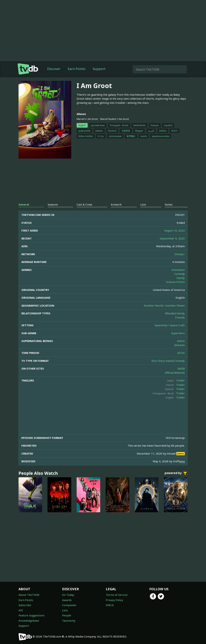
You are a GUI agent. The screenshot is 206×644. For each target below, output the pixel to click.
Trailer (180, 380)
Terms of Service (117, 595)
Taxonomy (69, 621)
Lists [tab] (143, 204)
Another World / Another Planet (164, 305)
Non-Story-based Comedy (168, 361)
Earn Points (77, 69)
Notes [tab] (169, 204)
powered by (176, 473)
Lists (65, 610)
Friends (180, 317)
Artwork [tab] (116, 204)
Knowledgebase (29, 621)
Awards (67, 600)
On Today (68, 595)
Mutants (180, 345)
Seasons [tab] (53, 204)
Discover (54, 69)
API (21, 610)
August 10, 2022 (175, 230)
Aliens (181, 341)
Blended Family (175, 313)
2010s (181, 353)
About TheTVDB (29, 595)
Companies (69, 605)
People (67, 615)
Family (181, 278)
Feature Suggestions (31, 615)
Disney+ (180, 254)
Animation (178, 270)
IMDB (181, 368)
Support (99, 69)
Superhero (178, 333)
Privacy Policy (114, 600)
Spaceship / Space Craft (170, 325)
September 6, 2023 (172, 238)
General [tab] (24, 204)
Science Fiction (175, 282)
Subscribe (25, 605)
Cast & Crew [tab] (84, 204)
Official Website (175, 373)
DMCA (110, 605)
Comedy (180, 274)
